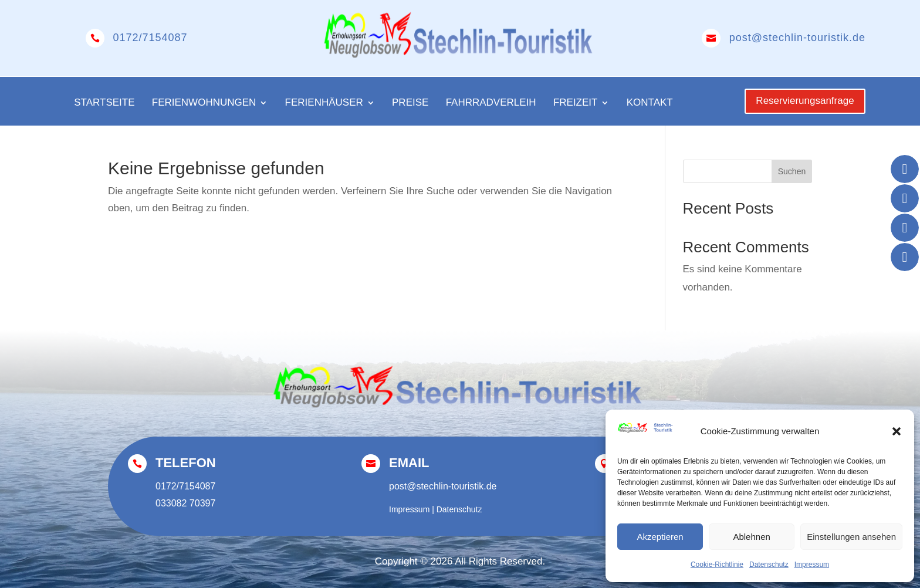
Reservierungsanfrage (805, 101)
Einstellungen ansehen (851, 537)
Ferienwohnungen (204, 103)
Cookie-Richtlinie (717, 565)
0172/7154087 (150, 38)
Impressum (812, 565)
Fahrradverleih (491, 103)
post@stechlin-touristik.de (797, 38)
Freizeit (576, 103)
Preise (410, 103)
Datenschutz (769, 565)
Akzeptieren (660, 537)
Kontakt (650, 103)
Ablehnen (751, 537)
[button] (897, 431)
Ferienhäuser (324, 103)
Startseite (104, 103)
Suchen (792, 171)
